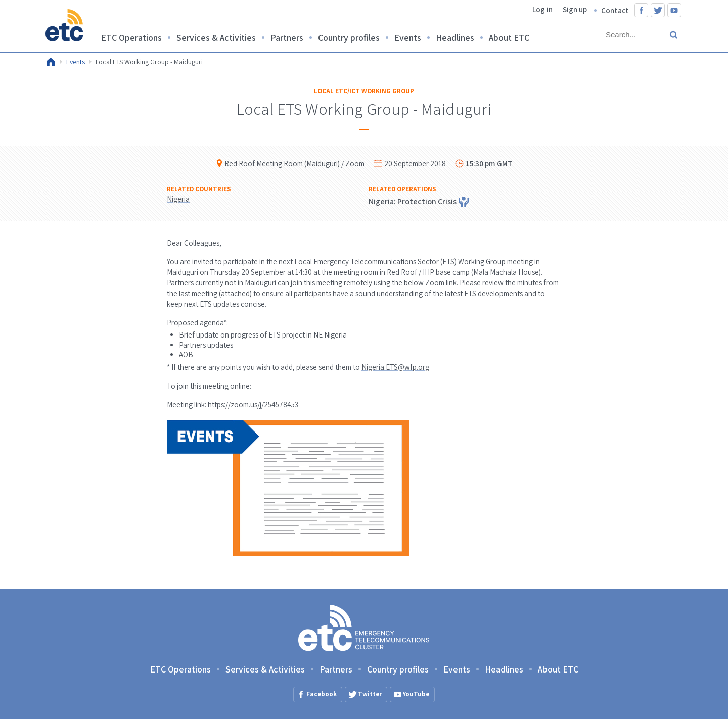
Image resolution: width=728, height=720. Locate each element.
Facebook (642, 10)
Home (51, 62)
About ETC (509, 38)
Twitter (658, 10)
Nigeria (178, 199)
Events (408, 38)
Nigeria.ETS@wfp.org (395, 367)
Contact (615, 10)
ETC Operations (131, 38)
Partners (287, 38)
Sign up (575, 9)
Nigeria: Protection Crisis (413, 201)
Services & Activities (216, 38)
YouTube (674, 10)
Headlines (455, 38)
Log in (542, 9)
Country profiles (349, 38)
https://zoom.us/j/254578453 (253, 404)
